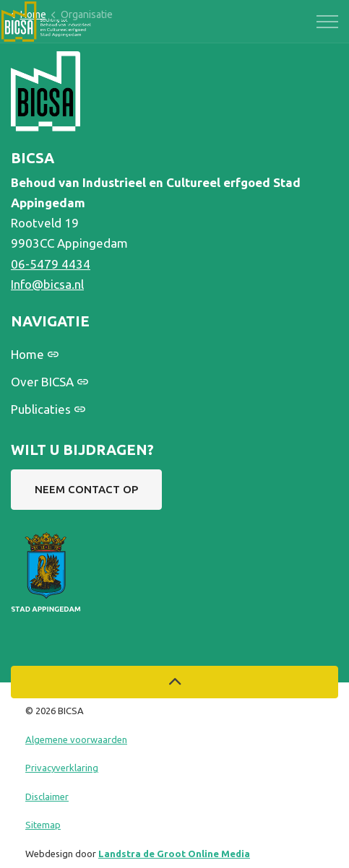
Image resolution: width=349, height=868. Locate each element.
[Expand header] (327, 22)
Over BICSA (49, 382)
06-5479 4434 (51, 264)
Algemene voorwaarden (76, 739)
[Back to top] (174, 682)
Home (35, 354)
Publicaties (48, 409)
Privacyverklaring (62, 768)
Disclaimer (47, 797)
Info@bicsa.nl (47, 284)
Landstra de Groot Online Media (174, 854)
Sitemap (43, 825)
